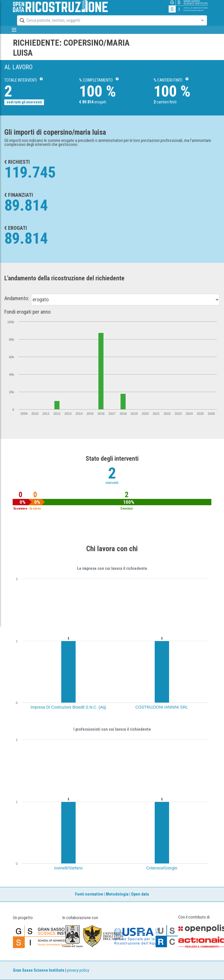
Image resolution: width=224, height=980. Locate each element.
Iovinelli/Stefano (68, 868)
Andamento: (17, 298)
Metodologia (117, 894)
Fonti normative (89, 894)
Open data (140, 894)
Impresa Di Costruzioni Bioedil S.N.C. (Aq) (68, 707)
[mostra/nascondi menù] (14, 30)
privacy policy (78, 970)
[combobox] (107, 20)
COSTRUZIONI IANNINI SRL (162, 707)
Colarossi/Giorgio (162, 868)
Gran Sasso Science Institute (39, 970)
